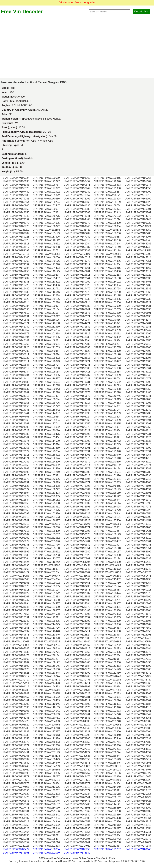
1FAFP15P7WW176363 (16, 853)
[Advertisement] (29, 46)
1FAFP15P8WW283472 (16, 849)
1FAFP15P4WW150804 (46, 849)
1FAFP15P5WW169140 (138, 849)
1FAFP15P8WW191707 (107, 849)
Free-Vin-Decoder (22, 11)
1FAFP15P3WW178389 (77, 853)
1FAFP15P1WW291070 (46, 853)
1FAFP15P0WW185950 (77, 849)
